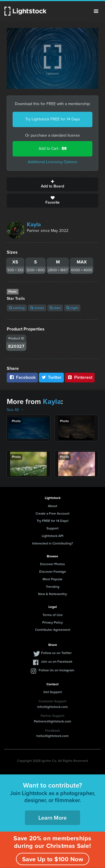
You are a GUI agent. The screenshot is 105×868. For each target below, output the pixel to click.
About (53, 506)
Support (53, 528)
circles (37, 308)
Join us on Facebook (57, 662)
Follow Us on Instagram (56, 670)
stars (55, 308)
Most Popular (53, 579)
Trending (53, 587)
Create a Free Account (53, 513)
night (72, 308)
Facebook (22, 377)
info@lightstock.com (53, 707)
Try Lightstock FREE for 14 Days (53, 119)
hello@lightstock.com (53, 736)
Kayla (34, 224)
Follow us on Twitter (56, 653)
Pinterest (80, 377)
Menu (96, 11)
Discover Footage (53, 572)
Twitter (52, 377)
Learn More (53, 818)
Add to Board (53, 184)
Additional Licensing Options (53, 162)
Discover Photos (53, 564)
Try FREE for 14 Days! (53, 521)
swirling (17, 308)
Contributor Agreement (53, 630)
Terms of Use (53, 615)
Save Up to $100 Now (53, 859)
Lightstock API (53, 536)
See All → (15, 410)
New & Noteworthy (53, 594)
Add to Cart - (53, 148)
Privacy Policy (53, 622)
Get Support (53, 692)
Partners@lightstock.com (53, 721)
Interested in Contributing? (53, 543)
